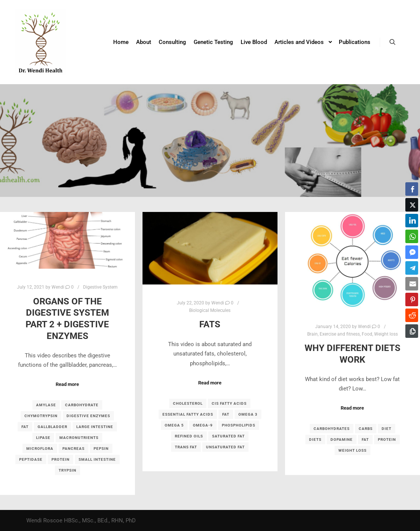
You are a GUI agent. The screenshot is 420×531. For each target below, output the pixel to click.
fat (25, 427)
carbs (366, 429)
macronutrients (79, 438)
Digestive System (100, 287)
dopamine (342, 439)
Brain (312, 334)
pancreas (74, 449)
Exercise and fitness (340, 334)
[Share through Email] (412, 284)
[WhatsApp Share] (412, 236)
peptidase (31, 459)
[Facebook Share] (412, 189)
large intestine (95, 427)
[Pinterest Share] (412, 300)
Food (367, 334)
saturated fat (228, 436)
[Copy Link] (412, 331)
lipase (43, 438)
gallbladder (52, 427)
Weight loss (386, 334)
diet (387, 429)
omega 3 (248, 414)
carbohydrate (82, 405)
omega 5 (174, 425)
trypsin (67, 470)
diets (315, 439)
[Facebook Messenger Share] (412, 252)
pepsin (101, 449)
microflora (40, 449)
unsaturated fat (225, 447)
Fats (210, 324)
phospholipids (239, 425)
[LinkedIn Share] (412, 221)
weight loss (353, 450)
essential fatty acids (188, 414)
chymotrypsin (41, 416)
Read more (67, 384)
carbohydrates (332, 429)
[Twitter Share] (412, 205)
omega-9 (203, 425)
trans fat (186, 447)
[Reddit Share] (412, 315)
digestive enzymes (88, 416)
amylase (46, 405)
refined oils (189, 436)
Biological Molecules (210, 310)
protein (61, 459)
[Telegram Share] (412, 268)
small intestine (97, 459)
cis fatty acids (229, 403)
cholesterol (188, 403)
